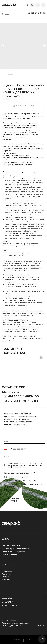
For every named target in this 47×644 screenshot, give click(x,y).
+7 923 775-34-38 (37, 13)
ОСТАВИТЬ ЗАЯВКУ (14, 500)
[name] (25, 442)
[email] (25, 457)
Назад (7, 14)
